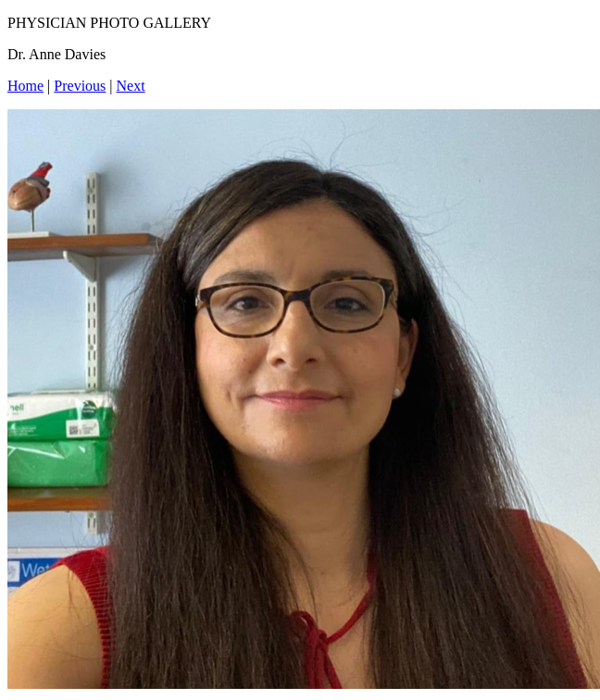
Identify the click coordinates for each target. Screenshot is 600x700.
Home (25, 86)
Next (131, 86)
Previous (80, 86)
